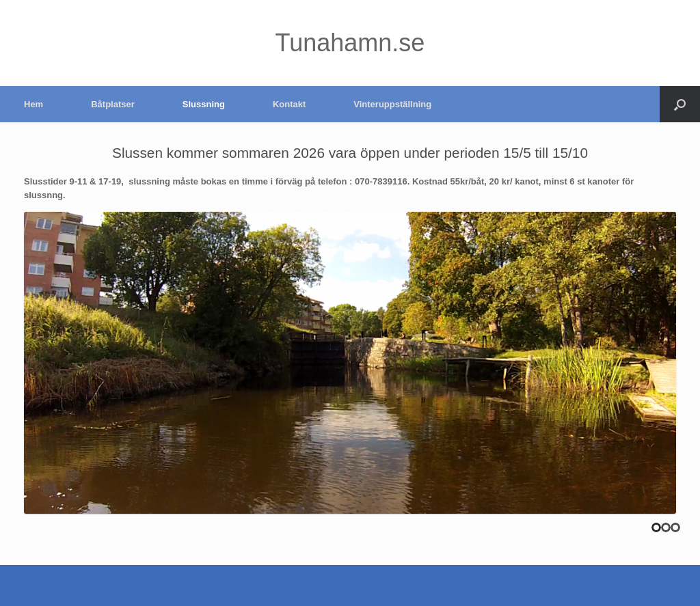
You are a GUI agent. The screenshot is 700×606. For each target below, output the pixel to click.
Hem (33, 104)
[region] (350, 363)
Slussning (204, 104)
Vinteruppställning (392, 104)
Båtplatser (113, 104)
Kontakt (289, 104)
